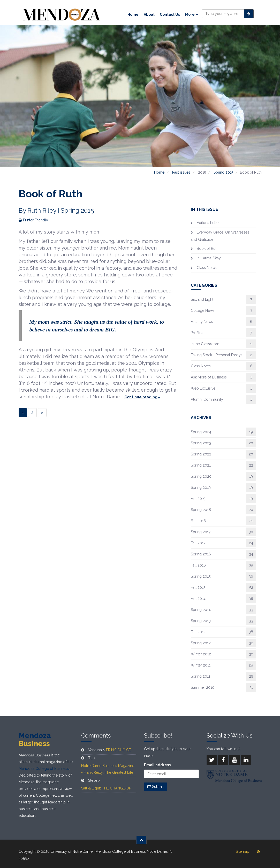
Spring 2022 (201, 454)
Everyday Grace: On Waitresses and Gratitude (220, 236)
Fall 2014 (198, 599)
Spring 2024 (201, 432)
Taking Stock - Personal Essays (217, 355)
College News (203, 311)
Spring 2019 (201, 487)
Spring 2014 (201, 610)
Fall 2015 (198, 587)
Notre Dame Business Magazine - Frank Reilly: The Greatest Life (108, 769)
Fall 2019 (198, 499)
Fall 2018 (198, 521)
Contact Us (170, 14)
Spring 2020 (201, 476)
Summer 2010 (203, 687)
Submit (156, 787)
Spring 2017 (201, 532)
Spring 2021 (201, 465)
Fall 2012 (198, 632)
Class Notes (207, 268)
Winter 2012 (201, 654)
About (149, 14)
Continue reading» (142, 397)
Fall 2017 (198, 543)
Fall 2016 (198, 565)
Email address (157, 765)
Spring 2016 (201, 554)
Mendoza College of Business (44, 769)
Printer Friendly (33, 220)
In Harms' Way (209, 258)
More (192, 14)
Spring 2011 (200, 676)
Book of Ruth (208, 249)
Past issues (181, 172)
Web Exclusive (203, 388)
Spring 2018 (201, 510)
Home (133, 14)
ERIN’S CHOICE (118, 750)
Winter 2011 (201, 665)
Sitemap (243, 851)
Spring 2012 (201, 643)
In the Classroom (205, 344)
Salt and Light (202, 299)
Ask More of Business (209, 377)
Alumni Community (207, 399)
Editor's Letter (208, 223)
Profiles (197, 333)
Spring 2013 (201, 621)
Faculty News (202, 322)
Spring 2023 (201, 443)
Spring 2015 (223, 172)
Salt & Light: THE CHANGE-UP (106, 788)
